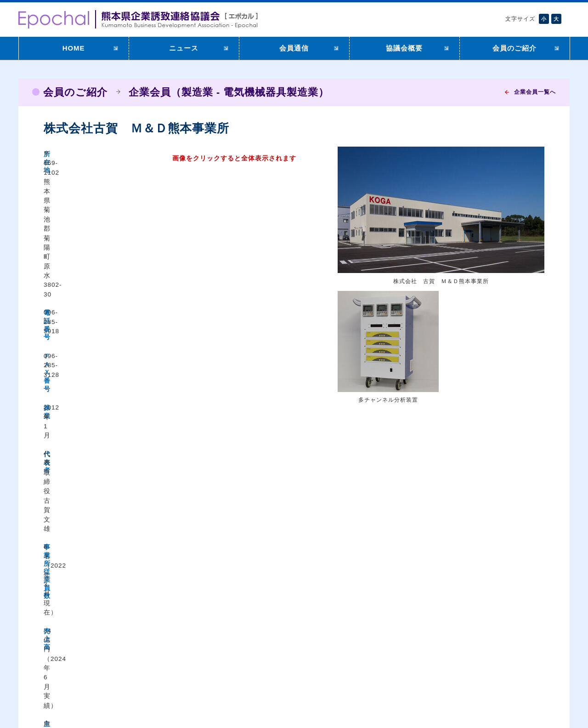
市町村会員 (525, 659)
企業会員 (522, 647)
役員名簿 (455, 670)
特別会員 (522, 670)
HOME (74, 48)
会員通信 (294, 48)
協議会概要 (404, 48)
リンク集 (350, 667)
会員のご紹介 (514, 48)
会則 (449, 659)
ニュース (184, 48)
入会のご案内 (356, 645)
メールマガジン (359, 656)
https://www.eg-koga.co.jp (161, 352)
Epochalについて (468, 647)
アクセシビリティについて (75, 694)
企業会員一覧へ (535, 92)
